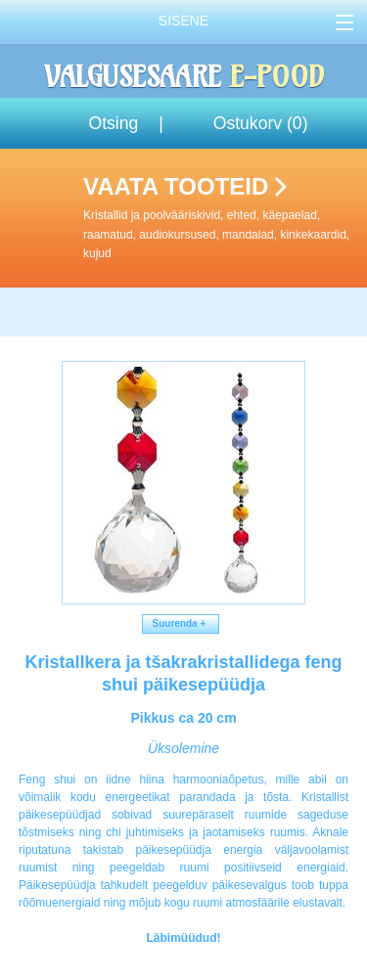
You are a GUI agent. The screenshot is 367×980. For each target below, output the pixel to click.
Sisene (183, 21)
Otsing (113, 123)
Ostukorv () (261, 123)
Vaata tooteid (221, 218)
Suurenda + (181, 624)
